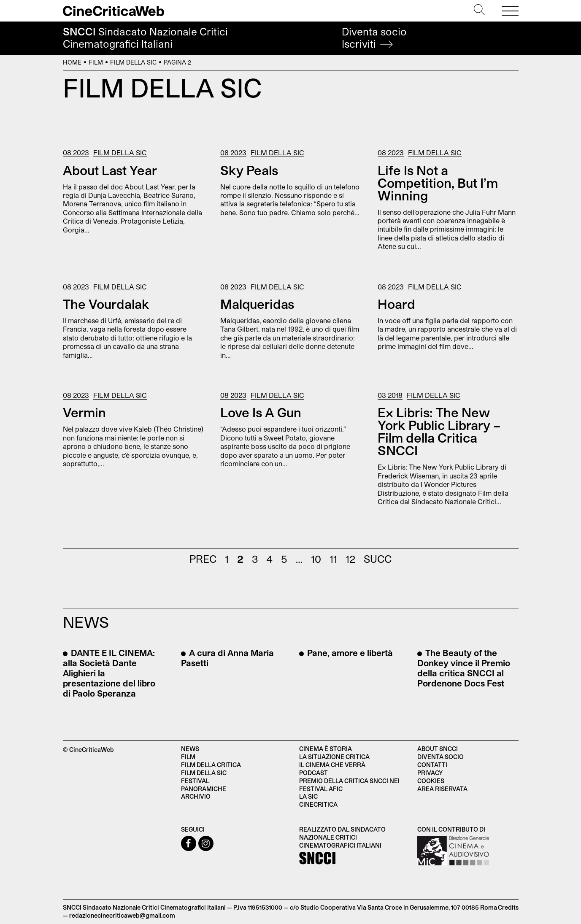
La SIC (308, 796)
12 (350, 559)
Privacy (430, 773)
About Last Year (110, 170)
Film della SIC (133, 62)
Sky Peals (249, 170)
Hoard (396, 304)
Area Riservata (442, 789)
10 (316, 559)
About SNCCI (438, 749)
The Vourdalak (106, 304)
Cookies (431, 781)
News (190, 749)
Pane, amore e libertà (349, 653)
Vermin (84, 412)
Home (72, 62)
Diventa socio (374, 38)
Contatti (432, 765)
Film (96, 62)
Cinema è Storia (326, 749)
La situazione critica (334, 757)
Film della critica (211, 765)
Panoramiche (204, 789)
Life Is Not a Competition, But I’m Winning (438, 183)
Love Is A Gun (261, 412)
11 (333, 559)
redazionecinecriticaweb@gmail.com (122, 915)
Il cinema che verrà (332, 765)
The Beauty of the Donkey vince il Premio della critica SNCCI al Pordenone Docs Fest (464, 668)
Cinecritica (318, 804)
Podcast (313, 773)
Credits (508, 907)
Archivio (196, 796)
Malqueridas (257, 304)
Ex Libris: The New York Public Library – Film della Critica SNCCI (439, 431)
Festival (195, 781)
